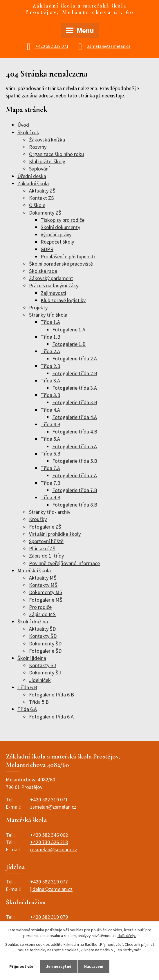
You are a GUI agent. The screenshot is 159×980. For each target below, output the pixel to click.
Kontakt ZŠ (41, 198)
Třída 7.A (50, 468)
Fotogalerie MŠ (46, 600)
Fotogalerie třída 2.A (75, 359)
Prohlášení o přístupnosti (68, 256)
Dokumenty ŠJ (45, 673)
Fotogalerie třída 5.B (75, 461)
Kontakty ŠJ (43, 665)
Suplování (39, 169)
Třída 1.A (50, 322)
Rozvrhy (38, 147)
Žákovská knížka (47, 140)
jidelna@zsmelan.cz (51, 889)
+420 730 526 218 (49, 842)
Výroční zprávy (56, 234)
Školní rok (28, 132)
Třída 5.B (50, 454)
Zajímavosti (53, 293)
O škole (37, 205)
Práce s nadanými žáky (54, 285)
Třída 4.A (50, 410)
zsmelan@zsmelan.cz (109, 46)
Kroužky (38, 519)
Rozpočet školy (57, 242)
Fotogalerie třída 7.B (75, 490)
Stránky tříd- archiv (50, 512)
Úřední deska (32, 176)
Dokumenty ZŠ (45, 213)
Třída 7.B (50, 483)
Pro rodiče (40, 607)
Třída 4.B (50, 424)
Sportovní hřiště (46, 541)
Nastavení (94, 966)
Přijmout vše (21, 966)
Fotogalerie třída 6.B (52, 695)
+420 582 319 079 (49, 917)
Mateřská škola (34, 570)
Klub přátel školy (47, 161)
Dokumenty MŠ (46, 592)
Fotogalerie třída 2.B (75, 373)
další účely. (127, 936)
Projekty (38, 307)
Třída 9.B (50, 497)
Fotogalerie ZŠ (45, 527)
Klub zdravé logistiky (63, 300)
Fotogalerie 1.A (69, 330)
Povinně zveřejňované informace (64, 563)
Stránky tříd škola (48, 315)
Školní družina (33, 621)
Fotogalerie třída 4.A (75, 417)
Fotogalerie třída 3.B (75, 402)
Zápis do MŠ (42, 614)
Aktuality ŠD (42, 629)
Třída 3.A (50, 381)
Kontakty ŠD (43, 636)
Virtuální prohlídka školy (55, 534)
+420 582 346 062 (49, 835)
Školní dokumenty (60, 227)
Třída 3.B (50, 395)
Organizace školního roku (56, 154)
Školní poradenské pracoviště (61, 264)
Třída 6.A (27, 709)
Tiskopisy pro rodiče (63, 220)
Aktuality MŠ (43, 578)
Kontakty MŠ (43, 585)
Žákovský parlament (51, 278)
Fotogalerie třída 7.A (75, 475)
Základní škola (33, 183)
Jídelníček (40, 680)
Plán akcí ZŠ (42, 548)
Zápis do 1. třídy (46, 556)
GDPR (47, 249)
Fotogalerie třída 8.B (75, 505)
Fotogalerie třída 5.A (75, 446)
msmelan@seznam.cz (54, 849)
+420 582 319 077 (49, 882)
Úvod (23, 125)
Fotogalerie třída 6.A (51, 717)
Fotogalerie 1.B (69, 344)
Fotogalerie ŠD (45, 651)
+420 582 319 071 (52, 46)
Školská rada (43, 271)
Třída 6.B (27, 687)
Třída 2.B (50, 366)
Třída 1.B (50, 337)
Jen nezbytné (59, 966)
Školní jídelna (32, 658)
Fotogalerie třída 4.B (75, 432)
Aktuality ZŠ (42, 191)
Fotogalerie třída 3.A (75, 388)
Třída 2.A (50, 351)
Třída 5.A (50, 439)
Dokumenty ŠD (45, 644)
